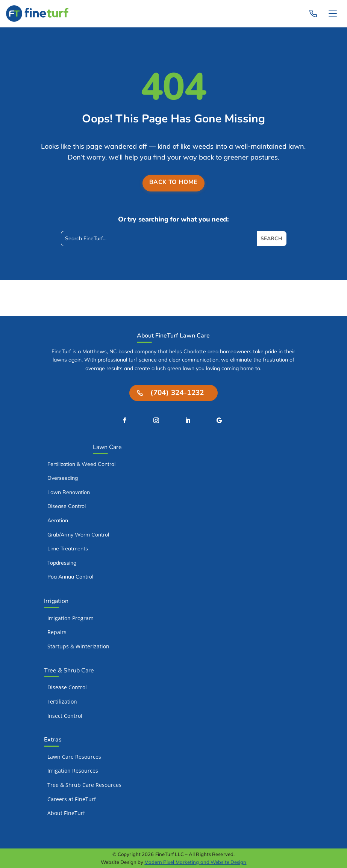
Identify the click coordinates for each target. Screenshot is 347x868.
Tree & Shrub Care (69, 671)
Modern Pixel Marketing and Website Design (195, 862)
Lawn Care (107, 447)
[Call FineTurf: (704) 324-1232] (313, 14)
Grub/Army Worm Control (78, 535)
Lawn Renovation (69, 492)
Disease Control (67, 506)
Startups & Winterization (78, 646)
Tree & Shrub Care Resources (84, 785)
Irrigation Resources (73, 771)
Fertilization (62, 701)
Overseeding (63, 478)
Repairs (57, 632)
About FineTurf (66, 813)
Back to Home (173, 182)
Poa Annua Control (70, 577)
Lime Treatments (68, 549)
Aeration (58, 520)
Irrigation (56, 601)
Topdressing (62, 563)
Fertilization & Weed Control (81, 464)
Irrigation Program (70, 618)
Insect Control (65, 716)
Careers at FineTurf (72, 799)
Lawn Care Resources (74, 757)
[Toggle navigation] (333, 14)
